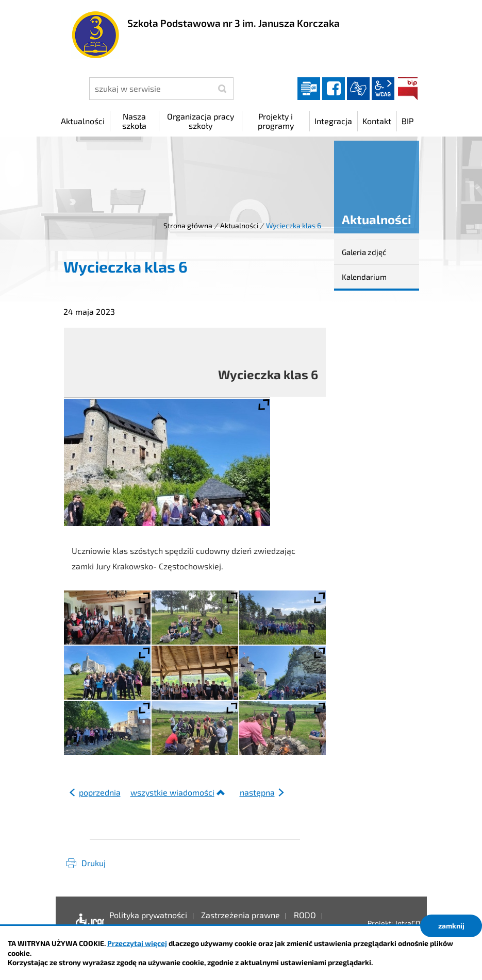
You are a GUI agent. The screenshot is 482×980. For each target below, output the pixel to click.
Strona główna (188, 225)
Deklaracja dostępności (87, 923)
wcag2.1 (383, 89)
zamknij (451, 926)
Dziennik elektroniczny (309, 89)
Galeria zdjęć (364, 252)
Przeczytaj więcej (137, 943)
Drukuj (94, 863)
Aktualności (239, 225)
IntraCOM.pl (415, 923)
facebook (334, 89)
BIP (408, 89)
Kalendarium (364, 277)
